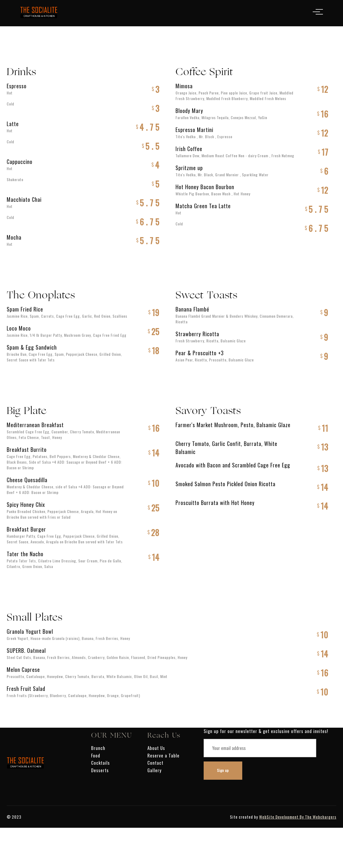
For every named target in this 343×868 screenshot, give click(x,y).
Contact (155, 763)
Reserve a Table (163, 755)
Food (96, 755)
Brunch (98, 748)
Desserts (100, 770)
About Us (156, 748)
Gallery (154, 770)
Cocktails (100, 763)
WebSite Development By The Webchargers (298, 817)
